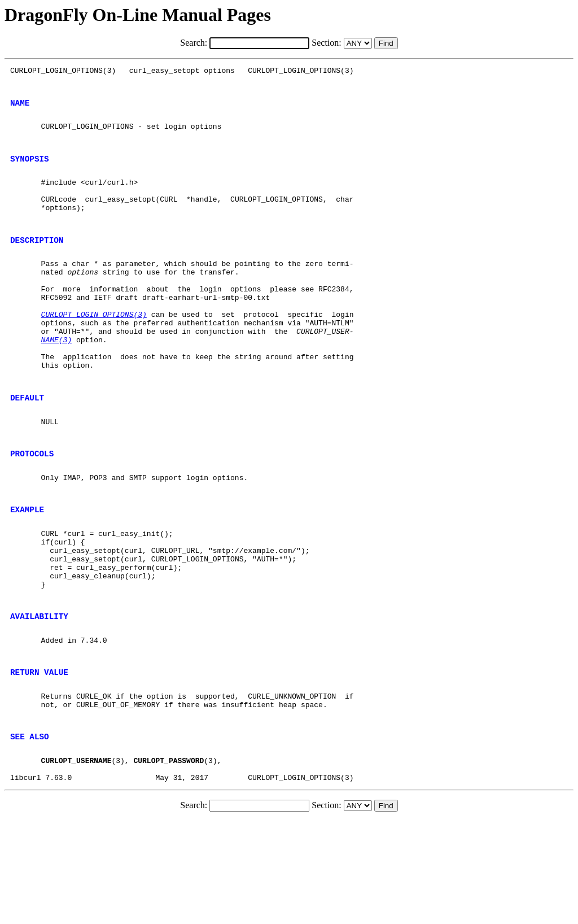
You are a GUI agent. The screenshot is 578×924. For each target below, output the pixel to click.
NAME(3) (57, 382)
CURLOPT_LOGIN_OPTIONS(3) (94, 351)
